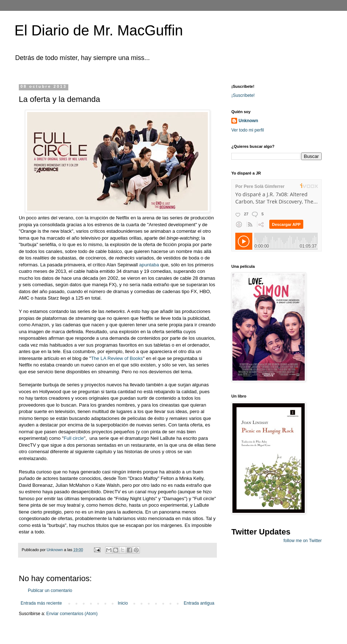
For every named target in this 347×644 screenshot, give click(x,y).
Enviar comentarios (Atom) (72, 614)
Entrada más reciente (41, 603)
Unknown (248, 121)
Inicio (123, 603)
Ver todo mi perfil (248, 130)
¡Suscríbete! (243, 95)
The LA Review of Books (117, 358)
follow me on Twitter (303, 541)
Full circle (74, 438)
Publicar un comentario (50, 591)
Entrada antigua (199, 603)
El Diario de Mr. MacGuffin (99, 30)
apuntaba (149, 265)
